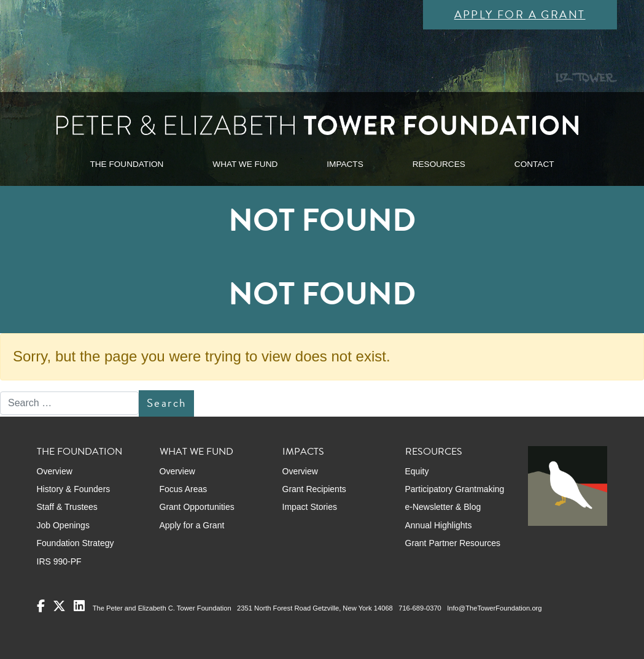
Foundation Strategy (76, 543)
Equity (417, 471)
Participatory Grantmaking (455, 489)
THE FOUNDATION (126, 164)
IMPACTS (345, 164)
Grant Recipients (314, 489)
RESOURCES (439, 164)
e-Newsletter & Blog (443, 507)
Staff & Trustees (67, 507)
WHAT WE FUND (245, 164)
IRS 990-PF (59, 561)
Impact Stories (310, 507)
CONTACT (534, 164)
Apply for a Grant (520, 14)
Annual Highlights (439, 525)
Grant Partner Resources (453, 543)
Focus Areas (184, 489)
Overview (55, 471)
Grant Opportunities (197, 507)
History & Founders (74, 489)
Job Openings (63, 525)
